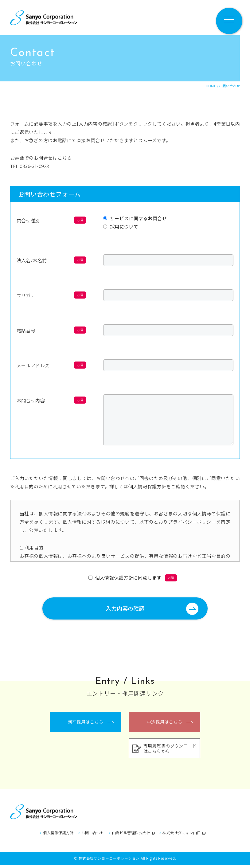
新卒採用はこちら (86, 725)
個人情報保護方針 (58, 836)
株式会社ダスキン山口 (184, 836)
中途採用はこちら (165, 725)
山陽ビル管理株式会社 (134, 836)
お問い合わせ (93, 836)
